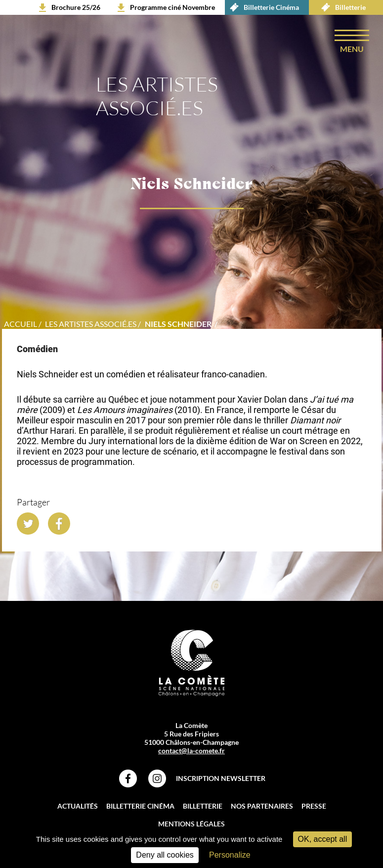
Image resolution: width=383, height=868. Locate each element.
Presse (314, 806)
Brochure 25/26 (76, 7)
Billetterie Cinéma (262, 7)
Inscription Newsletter (221, 778)
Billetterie (341, 7)
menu (352, 49)
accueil (21, 324)
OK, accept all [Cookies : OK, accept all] (323, 839)
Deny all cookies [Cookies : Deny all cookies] (165, 855)
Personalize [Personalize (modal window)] (230, 855)
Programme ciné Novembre (172, 7)
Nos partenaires (262, 806)
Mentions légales (191, 824)
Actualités (78, 806)
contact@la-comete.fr (191, 751)
